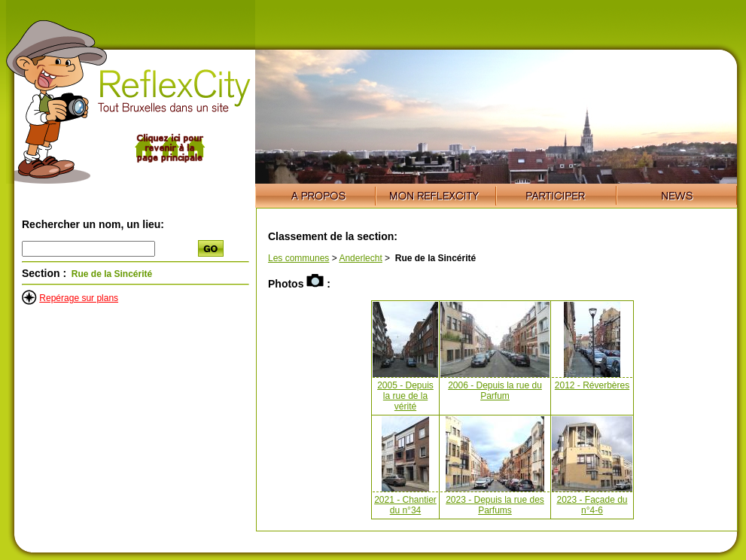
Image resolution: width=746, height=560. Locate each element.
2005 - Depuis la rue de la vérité (405, 396)
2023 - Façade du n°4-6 (592, 505)
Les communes (298, 258)
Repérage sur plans (79, 298)
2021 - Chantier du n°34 (405, 505)
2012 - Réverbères (592, 385)
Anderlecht (360, 258)
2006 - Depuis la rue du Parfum (495, 391)
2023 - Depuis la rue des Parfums (495, 505)
